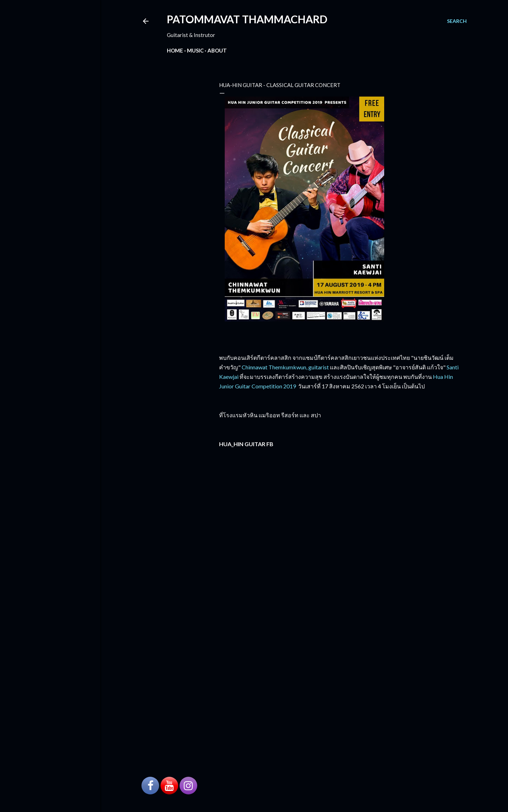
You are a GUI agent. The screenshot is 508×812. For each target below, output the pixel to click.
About (217, 50)
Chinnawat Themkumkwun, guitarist (285, 367)
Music (195, 50)
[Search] (457, 21)
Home (175, 50)
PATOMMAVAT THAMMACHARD (247, 19)
